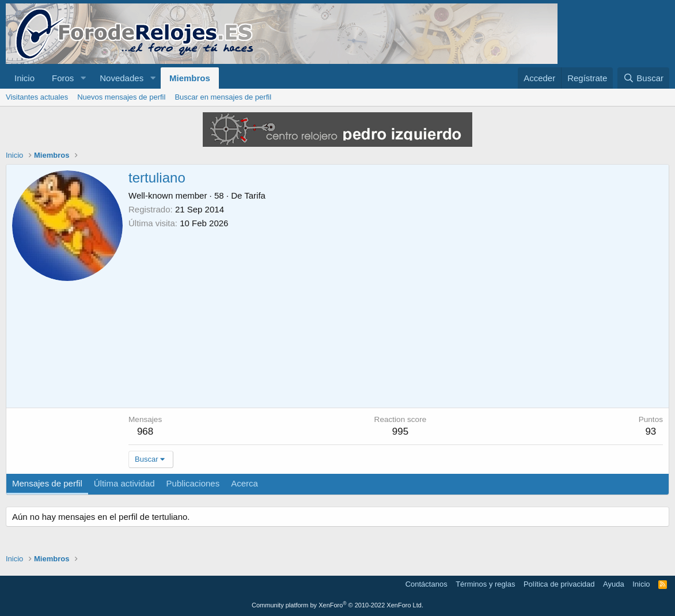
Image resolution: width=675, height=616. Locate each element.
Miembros (190, 78)
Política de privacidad (559, 584)
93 (651, 431)
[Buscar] (643, 78)
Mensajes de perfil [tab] (47, 483)
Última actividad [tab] (124, 483)
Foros (63, 78)
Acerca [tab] (244, 483)
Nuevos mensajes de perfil (121, 97)
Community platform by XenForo (337, 605)
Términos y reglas (485, 584)
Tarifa (255, 195)
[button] (83, 78)
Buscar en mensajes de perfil (223, 97)
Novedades (122, 78)
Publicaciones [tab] (193, 483)
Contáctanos (426, 584)
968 (145, 431)
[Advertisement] (396, 315)
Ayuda (614, 584)
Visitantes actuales (37, 97)
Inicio (24, 78)
